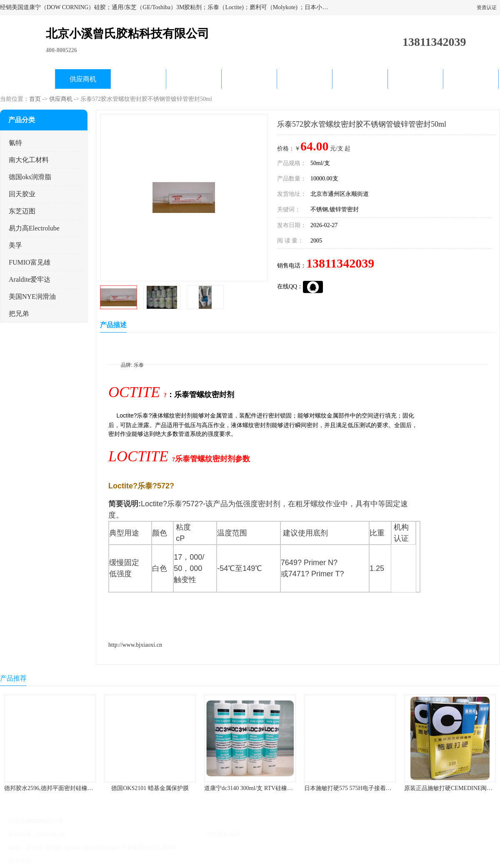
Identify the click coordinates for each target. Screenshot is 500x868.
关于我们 (194, 79)
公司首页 (27, 79)
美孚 (15, 245)
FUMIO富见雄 (30, 262)
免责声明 (81, 861)
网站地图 (137, 861)
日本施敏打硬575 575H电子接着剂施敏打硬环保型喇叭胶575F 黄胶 (390, 788)
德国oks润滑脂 (30, 177)
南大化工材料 (29, 160)
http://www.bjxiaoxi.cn (135, 645)
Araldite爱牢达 (30, 279)
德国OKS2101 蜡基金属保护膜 (150, 788)
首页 (35, 99)
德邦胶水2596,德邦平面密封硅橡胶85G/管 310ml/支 (69, 788)
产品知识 (305, 79)
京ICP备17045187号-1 (94, 834)
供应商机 (83, 79)
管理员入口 (109, 861)
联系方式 (471, 79)
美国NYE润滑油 (32, 296)
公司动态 (249, 79)
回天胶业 (22, 194)
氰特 (15, 143)
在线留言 (415, 79)
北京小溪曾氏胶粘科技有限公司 (163, 834)
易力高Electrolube (34, 228)
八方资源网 (54, 861)
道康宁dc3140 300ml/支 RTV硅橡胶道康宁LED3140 (269, 788)
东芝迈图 (22, 211)
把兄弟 (19, 314)
